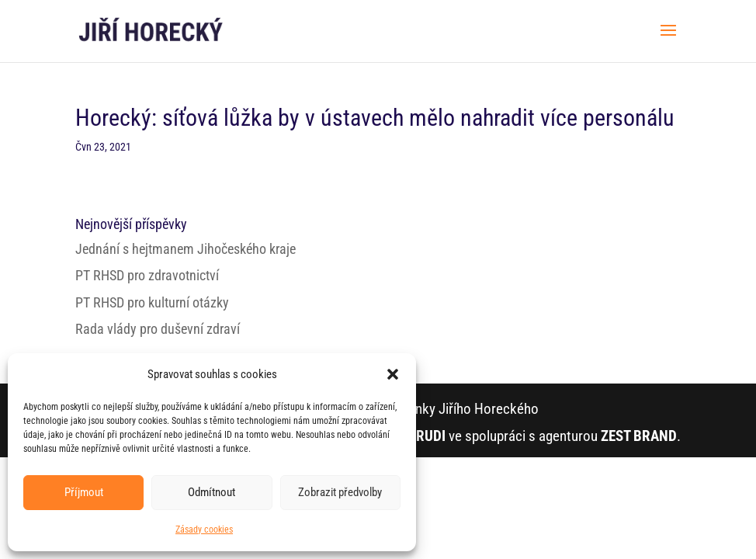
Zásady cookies (204, 529)
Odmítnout (212, 492)
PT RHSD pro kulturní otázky (152, 302)
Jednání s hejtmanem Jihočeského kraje (186, 249)
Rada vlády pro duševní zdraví (158, 329)
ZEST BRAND (639, 436)
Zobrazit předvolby (340, 492)
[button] (393, 374)
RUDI (431, 436)
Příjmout (84, 492)
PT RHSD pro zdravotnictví (147, 275)
